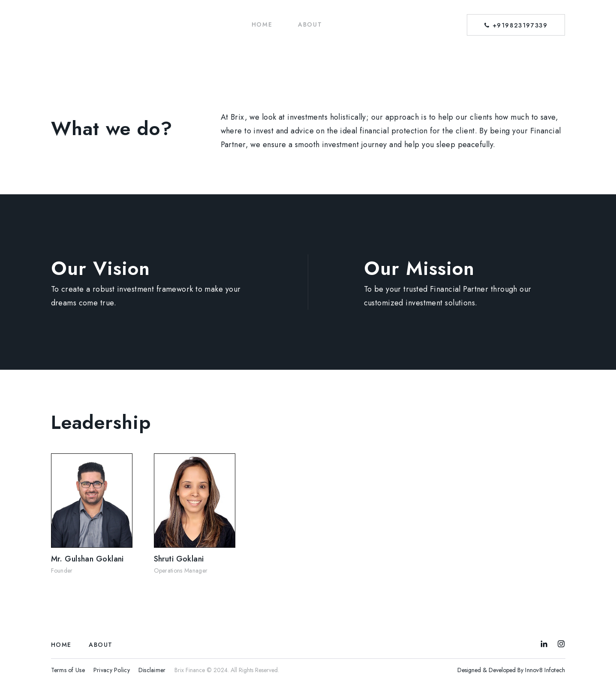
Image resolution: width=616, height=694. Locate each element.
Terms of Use (68, 670)
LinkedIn (544, 644)
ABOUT (310, 24)
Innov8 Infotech (545, 670)
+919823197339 (516, 25)
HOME (262, 24)
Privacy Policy (112, 670)
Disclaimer (152, 670)
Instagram (561, 644)
